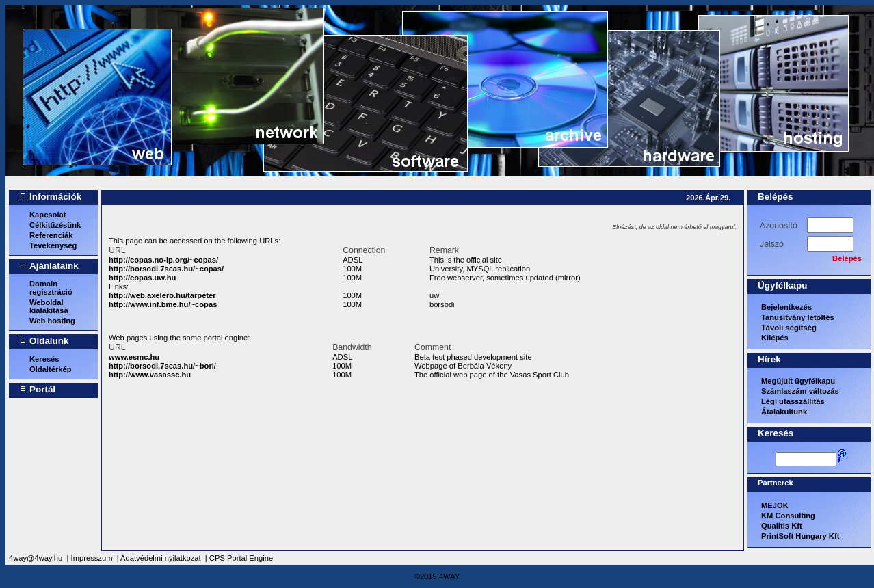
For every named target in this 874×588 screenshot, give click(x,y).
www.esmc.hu (134, 357)
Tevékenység (53, 245)
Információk (55, 197)
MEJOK (775, 505)
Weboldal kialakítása (49, 306)
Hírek (769, 359)
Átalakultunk (784, 412)
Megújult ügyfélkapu (798, 381)
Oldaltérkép (51, 369)
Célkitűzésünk (55, 225)
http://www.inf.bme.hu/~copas (163, 304)
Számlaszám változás (800, 391)
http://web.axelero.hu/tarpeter (162, 295)
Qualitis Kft (782, 526)
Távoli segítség (789, 328)
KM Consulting (788, 516)
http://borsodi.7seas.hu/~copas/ (166, 269)
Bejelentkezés (786, 307)
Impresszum (92, 558)
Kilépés (775, 338)
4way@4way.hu (36, 558)
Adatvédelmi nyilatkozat (161, 558)
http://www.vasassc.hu (150, 375)
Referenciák (51, 235)
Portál (42, 389)
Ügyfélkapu (782, 285)
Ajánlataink (54, 266)
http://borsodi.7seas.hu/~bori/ (162, 366)
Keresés (44, 359)
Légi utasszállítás (793, 401)
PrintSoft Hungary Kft (800, 536)
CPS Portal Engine (241, 558)
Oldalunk (49, 341)
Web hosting (52, 321)
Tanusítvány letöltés (798, 317)
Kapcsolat (48, 215)
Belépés (776, 197)
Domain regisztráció (51, 288)
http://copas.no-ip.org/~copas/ (163, 260)
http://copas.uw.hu (142, 278)
